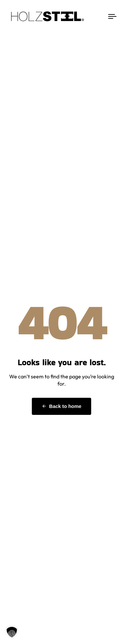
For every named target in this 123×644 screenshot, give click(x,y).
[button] (12, 632)
